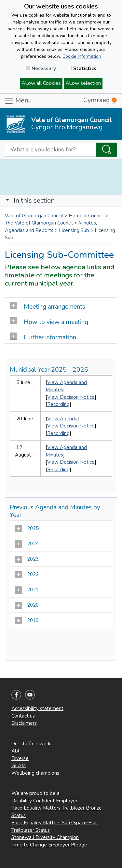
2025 (27, 529)
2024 (27, 544)
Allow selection (83, 83)
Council (96, 216)
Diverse (20, 758)
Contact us (23, 716)
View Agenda (62, 419)
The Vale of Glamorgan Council (39, 223)
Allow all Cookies (41, 83)
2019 (27, 621)
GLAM (19, 766)
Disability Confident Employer (44, 801)
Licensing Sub (74, 230)
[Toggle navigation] (61, 201)
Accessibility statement (37, 708)
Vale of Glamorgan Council (34, 216)
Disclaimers (24, 723)
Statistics (82, 69)
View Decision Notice (71, 397)
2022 (27, 575)
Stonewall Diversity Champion (45, 837)
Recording (58, 404)
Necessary (41, 69)
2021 (27, 590)
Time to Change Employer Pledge (49, 845)
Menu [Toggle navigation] (18, 101)
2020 (27, 605)
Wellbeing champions (35, 773)
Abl (15, 751)
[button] (7, 201)
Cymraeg (100, 100)
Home (76, 216)
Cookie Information (82, 56)
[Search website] (50, 150)
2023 (27, 559)
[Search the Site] (107, 150)
